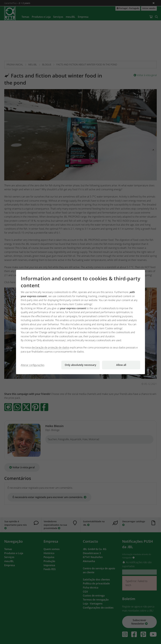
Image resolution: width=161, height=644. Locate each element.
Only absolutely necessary (80, 365)
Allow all (121, 365)
